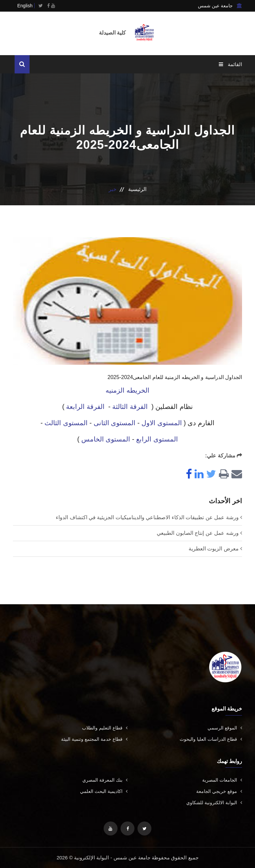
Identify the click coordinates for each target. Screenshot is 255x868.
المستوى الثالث (66, 423)
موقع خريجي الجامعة (219, 791)
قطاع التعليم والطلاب (105, 728)
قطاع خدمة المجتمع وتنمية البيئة (94, 739)
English (25, 6)
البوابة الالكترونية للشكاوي (214, 803)
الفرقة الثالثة (130, 407)
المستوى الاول (162, 423)
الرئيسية (137, 189)
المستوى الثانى (115, 423)
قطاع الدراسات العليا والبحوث (211, 739)
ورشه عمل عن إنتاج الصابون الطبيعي (198, 533)
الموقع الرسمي (225, 728)
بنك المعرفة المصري (105, 780)
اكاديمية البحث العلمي (104, 791)
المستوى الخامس (106, 439)
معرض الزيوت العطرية (214, 549)
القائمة (230, 64)
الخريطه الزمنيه (127, 390)
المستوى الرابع (157, 439)
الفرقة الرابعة (85, 407)
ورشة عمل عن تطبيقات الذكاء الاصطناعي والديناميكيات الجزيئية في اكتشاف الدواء (147, 517)
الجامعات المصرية (222, 780)
